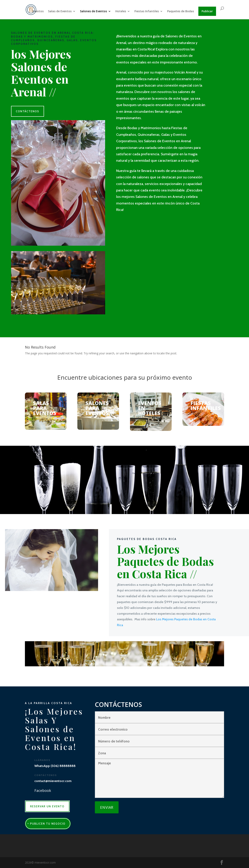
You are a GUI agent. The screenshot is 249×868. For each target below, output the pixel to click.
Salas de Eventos (60, 11)
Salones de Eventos (93, 11)
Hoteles (121, 11)
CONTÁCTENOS (28, 111)
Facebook (43, 790)
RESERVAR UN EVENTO (47, 806)
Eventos (38, 11)
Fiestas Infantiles (147, 11)
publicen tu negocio (48, 824)
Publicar (207, 11)
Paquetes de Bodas (181, 11)
